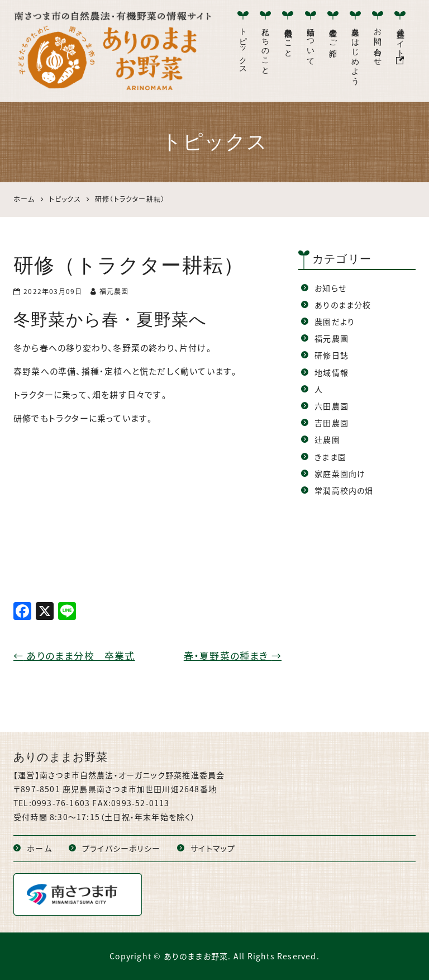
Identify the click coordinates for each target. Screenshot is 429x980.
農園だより (335, 321)
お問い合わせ (378, 42)
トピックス (243, 46)
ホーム (39, 848)
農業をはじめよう (356, 52)
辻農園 (327, 439)
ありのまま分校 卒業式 (74, 655)
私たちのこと (266, 47)
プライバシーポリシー (121, 848)
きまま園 (330, 457)
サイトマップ (213, 848)
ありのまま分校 (343, 305)
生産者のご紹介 (333, 34)
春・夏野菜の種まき (233, 655)
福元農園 (332, 338)
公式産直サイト (400, 44)
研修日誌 (332, 355)
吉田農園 (332, 423)
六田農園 (332, 406)
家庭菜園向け (340, 474)
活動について (310, 42)
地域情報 (332, 372)
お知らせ (330, 288)
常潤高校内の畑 (344, 490)
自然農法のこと (288, 38)
